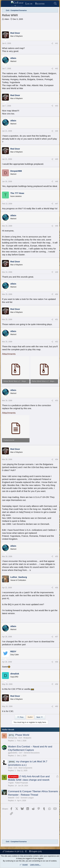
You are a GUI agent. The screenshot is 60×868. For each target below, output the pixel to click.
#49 (57, 272)
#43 (57, 106)
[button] (26, 851)
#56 (57, 588)
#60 (57, 706)
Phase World (22, 735)
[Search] (55, 4)
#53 (57, 401)
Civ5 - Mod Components (23, 768)
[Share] (52, 43)
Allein (7, 19)
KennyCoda (13, 738)
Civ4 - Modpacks (25, 738)
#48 (57, 226)
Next (40, 717)
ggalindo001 (13, 753)
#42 (57, 69)
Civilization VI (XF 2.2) (13, 851)
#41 (57, 43)
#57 (57, 637)
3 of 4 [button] (30, 717)
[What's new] (49, 4)
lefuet (10, 768)
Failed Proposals (22, 783)
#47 (57, 204)
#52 (57, 342)
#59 (57, 684)
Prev (20, 717)
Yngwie (11, 783)
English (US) (36, 851)
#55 (57, 556)
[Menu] (7, 4)
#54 (57, 459)
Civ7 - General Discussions (29, 753)
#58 (57, 662)
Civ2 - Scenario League (25, 798)
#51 (57, 319)
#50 (57, 294)
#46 (57, 182)
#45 (57, 159)
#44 (57, 131)
